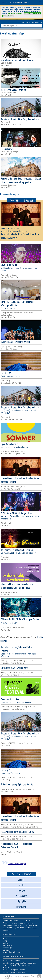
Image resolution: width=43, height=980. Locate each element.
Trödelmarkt (30, 923)
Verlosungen (14, 928)
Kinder (23, 926)
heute (23, 22)
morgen (28, 22)
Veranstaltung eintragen (12, 952)
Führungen (29, 925)
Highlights (6, 925)
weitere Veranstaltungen (14, 864)
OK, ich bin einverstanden (33, 14)
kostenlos (6, 943)
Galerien (12, 926)
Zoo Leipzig (18, 923)
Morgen (35, 925)
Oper (14, 923)
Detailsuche (7, 950)
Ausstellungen (7, 930)
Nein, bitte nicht (8, 16)
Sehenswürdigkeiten (22, 921)
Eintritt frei (29, 921)
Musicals (28, 928)
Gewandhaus (8, 923)
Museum (14, 921)
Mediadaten (9, 976)
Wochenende (35, 928)
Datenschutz (18, 976)
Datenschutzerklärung (15, 14)
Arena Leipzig (23, 923)
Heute (9, 928)
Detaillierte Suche (37, 22)
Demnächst (7, 921)
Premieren (21, 928)
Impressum (27, 976)
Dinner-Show (17, 926)
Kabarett (5, 928)
